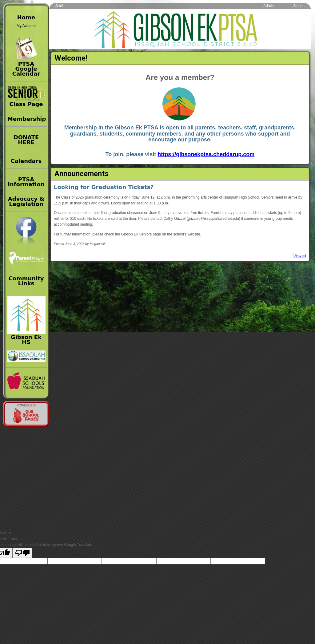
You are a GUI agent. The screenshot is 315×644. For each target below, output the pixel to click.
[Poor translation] (22, 553)
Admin (269, 6)
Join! (59, 6)
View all (300, 256)
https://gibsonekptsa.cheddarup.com (206, 154)
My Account (26, 26)
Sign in (299, 6)
